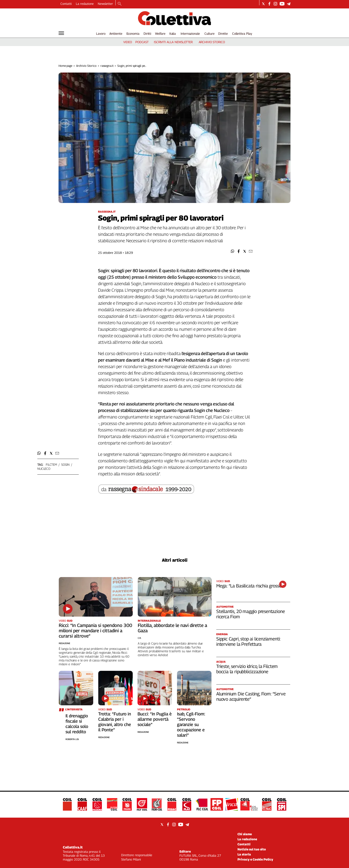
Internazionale (190, 34)
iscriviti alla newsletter (173, 42)
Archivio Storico (86, 66)
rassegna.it (107, 66)
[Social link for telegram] (289, 4)
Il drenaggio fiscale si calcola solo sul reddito (77, 724)
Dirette (223, 34)
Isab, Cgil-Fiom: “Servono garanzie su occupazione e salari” (191, 724)
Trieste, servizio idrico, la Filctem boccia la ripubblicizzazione (247, 669)
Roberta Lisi (72, 739)
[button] (233, 251)
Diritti (147, 34)
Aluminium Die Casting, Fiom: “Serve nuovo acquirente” (251, 696)
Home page (65, 66)
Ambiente (116, 34)
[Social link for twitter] (263, 4)
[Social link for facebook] (269, 4)
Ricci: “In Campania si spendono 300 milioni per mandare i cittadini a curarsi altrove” (95, 631)
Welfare (160, 34)
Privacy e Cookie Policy (255, 859)
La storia (244, 854)
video (128, 42)
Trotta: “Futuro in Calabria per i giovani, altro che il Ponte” (115, 722)
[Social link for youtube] (282, 4)
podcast (142, 42)
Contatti (66, 4)
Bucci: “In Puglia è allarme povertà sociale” (155, 719)
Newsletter (105, 4)
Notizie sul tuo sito (252, 849)
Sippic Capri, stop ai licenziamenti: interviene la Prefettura (248, 641)
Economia (133, 34)
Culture (209, 34)
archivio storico (212, 42)
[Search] (120, 4)
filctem (51, 464)
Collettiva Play (242, 34)
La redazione (85, 4)
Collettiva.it (73, 847)
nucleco (44, 469)
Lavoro (101, 34)
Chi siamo (245, 834)
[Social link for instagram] (275, 4)
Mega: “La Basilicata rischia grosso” (250, 586)
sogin (65, 464)
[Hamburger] (61, 33)
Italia (173, 34)
